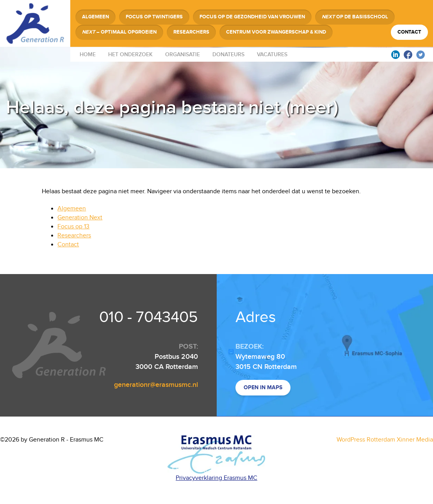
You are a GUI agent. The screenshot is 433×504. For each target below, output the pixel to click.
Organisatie (183, 54)
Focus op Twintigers (154, 17)
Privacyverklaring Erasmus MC (216, 478)
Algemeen (95, 17)
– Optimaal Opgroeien (119, 32)
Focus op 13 (73, 227)
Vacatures (272, 54)
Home (88, 54)
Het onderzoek (130, 54)
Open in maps (263, 387)
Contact (409, 32)
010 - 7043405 (149, 317)
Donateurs (228, 54)
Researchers (191, 32)
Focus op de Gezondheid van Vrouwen (252, 17)
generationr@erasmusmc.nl (156, 385)
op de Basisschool (355, 17)
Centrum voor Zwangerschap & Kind (276, 32)
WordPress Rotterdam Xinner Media (385, 440)
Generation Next (80, 218)
